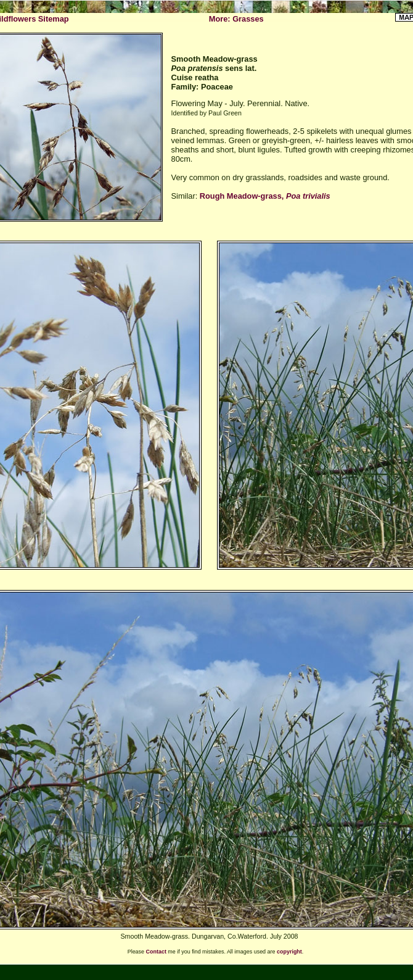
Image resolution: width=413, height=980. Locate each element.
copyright (289, 952)
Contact (156, 952)
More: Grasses (236, 19)
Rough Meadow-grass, (265, 196)
